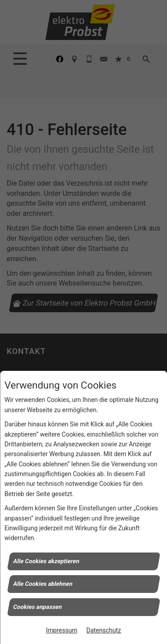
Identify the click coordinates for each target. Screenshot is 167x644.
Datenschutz (104, 630)
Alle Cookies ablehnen (43, 584)
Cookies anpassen (37, 606)
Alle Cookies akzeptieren (46, 561)
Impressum (61, 630)
